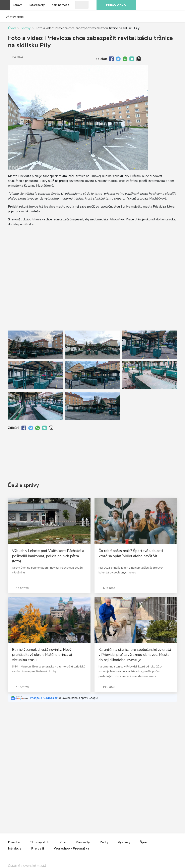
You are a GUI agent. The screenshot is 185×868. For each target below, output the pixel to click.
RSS (179, 5)
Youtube (170, 5)
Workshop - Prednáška (71, 849)
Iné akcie (15, 849)
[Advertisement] (92, 453)
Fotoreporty (37, 5)
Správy (17, 5)
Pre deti (38, 849)
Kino (63, 842)
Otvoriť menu (5, 5)
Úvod (12, 28)
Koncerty (83, 842)
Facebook (152, 5)
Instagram (161, 5)
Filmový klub (40, 842)
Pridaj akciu (116, 5)
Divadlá (14, 842)
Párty (104, 842)
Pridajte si (44, 698)
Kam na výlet (60, 5)
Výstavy (124, 842)
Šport (144, 842)
